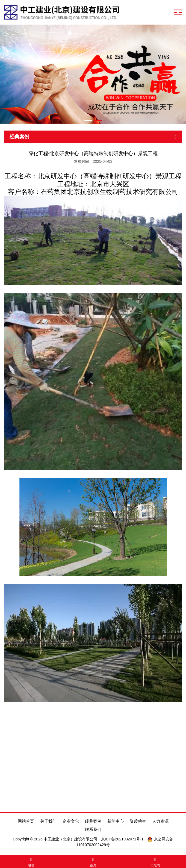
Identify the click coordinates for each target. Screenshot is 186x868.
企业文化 (71, 821)
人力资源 (160, 821)
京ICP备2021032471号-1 (122, 839)
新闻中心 (116, 821)
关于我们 (48, 821)
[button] (88, 120)
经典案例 (93, 821)
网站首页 (26, 821)
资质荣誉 (138, 821)
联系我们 (93, 829)
